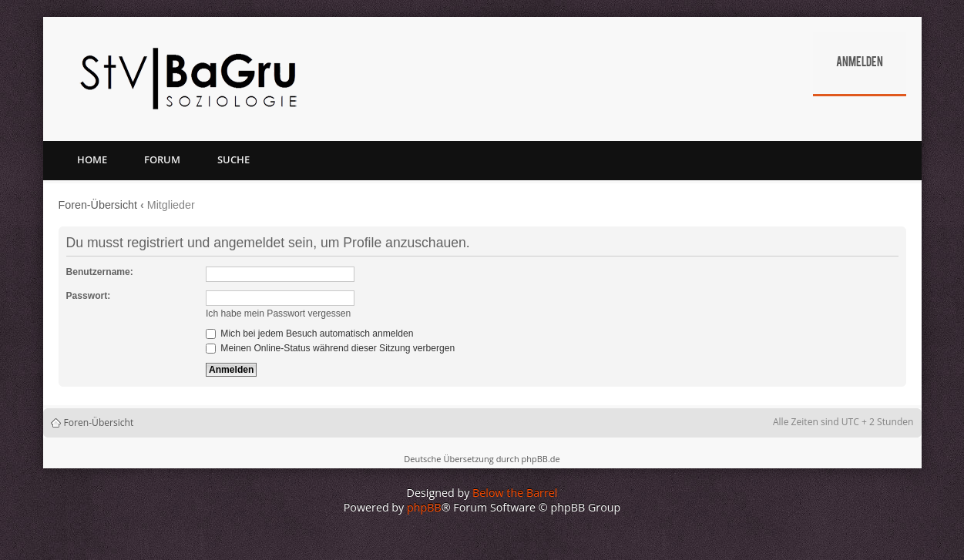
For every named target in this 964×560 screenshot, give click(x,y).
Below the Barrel (515, 493)
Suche (233, 159)
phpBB (424, 507)
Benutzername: (100, 272)
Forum (162, 159)
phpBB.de (540, 459)
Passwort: (89, 296)
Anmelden (860, 63)
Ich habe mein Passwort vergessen (278, 314)
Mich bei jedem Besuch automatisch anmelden (309, 334)
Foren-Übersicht (98, 205)
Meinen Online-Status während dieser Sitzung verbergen (330, 348)
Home (92, 159)
